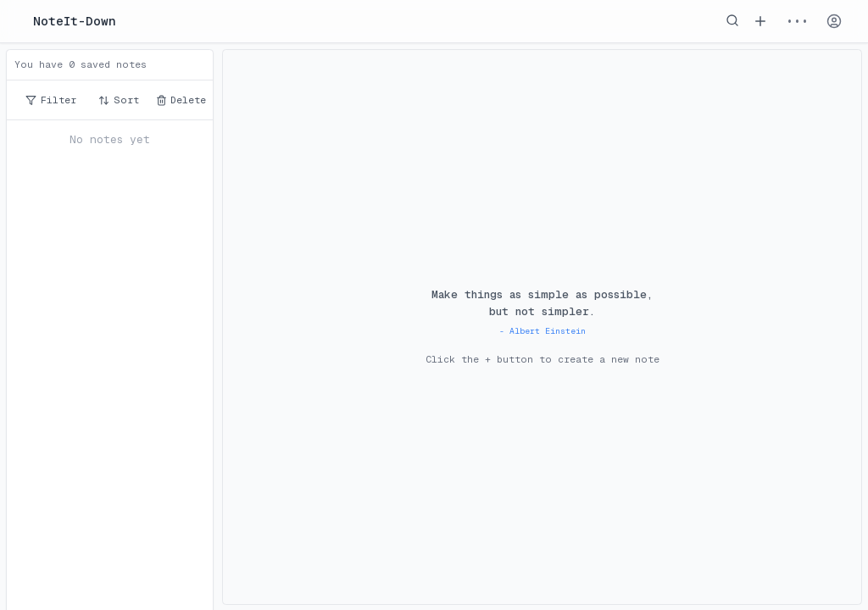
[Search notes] (732, 20)
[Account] (834, 21)
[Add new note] (760, 21)
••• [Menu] (797, 21)
